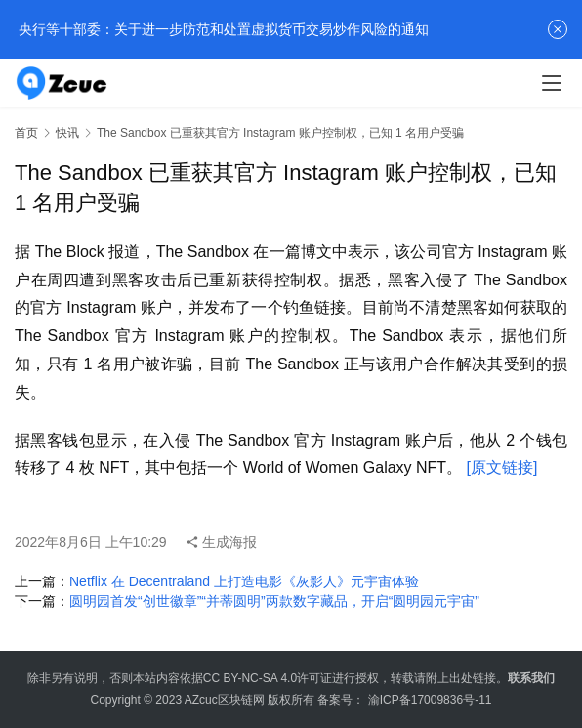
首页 (26, 133)
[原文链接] (502, 468)
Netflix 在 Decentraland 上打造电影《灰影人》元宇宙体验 (244, 581)
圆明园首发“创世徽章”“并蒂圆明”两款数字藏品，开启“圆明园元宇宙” (274, 601)
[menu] (552, 83)
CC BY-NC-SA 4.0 (250, 678)
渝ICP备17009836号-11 (430, 700)
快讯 (67, 133)
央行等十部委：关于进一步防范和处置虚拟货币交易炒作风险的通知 (222, 29)
